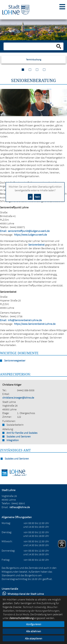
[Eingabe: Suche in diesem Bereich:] (30, 46)
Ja (30, 197)
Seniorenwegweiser (15, 361)
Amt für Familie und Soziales (22, 433)
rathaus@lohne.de (20, 507)
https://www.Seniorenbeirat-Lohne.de (35, 324)
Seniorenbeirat (36, 245)
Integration (13, 440)
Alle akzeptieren (34, 638)
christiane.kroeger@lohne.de (18, 398)
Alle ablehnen (34, 631)
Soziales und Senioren (19, 436)
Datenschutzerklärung (21, 618)
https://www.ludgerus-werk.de (30, 235)
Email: (3, 231)
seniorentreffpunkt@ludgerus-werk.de (29, 231)
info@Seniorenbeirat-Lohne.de (25, 320)
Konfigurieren (33, 624)
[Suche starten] (59, 46)
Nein (37, 197)
